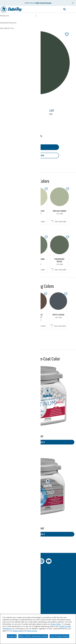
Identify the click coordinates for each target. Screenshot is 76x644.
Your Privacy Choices (59, 636)
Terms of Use (32, 631)
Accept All (12, 636)
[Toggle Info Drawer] (46, 104)
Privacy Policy (56, 624)
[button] (72, 9)
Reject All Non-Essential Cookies (33, 636)
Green (6, 114)
